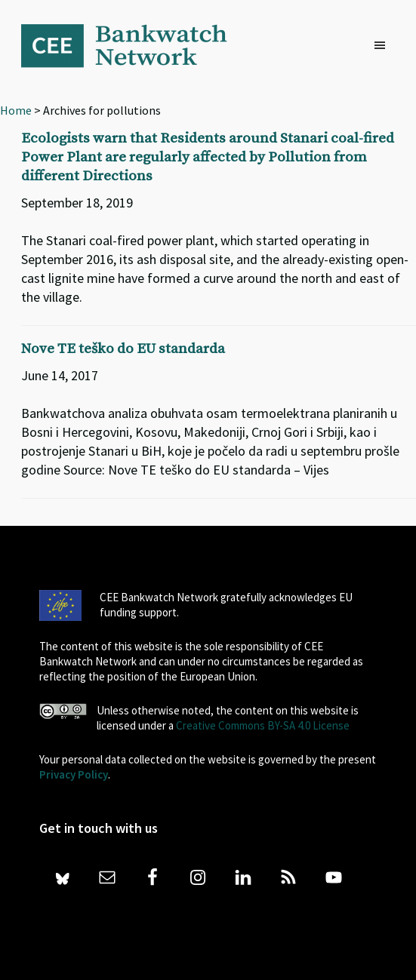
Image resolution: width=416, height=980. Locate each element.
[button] (384, 46)
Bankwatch (134, 45)
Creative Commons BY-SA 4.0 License (263, 725)
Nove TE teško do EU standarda (123, 349)
